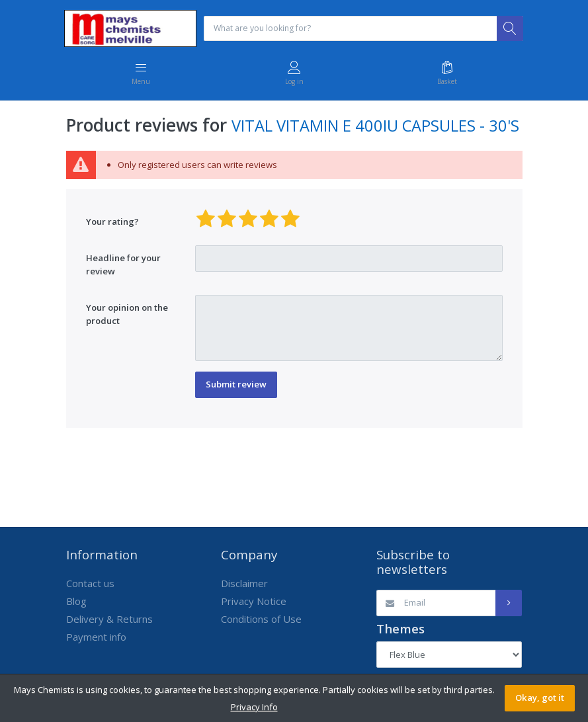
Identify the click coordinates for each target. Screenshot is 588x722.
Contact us (90, 584)
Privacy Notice (254, 602)
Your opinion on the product (127, 315)
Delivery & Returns (109, 620)
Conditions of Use (261, 620)
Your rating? (112, 222)
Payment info (96, 638)
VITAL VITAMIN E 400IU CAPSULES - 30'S (375, 127)
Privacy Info (254, 707)
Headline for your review (123, 266)
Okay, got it (540, 698)
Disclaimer (244, 584)
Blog (76, 602)
